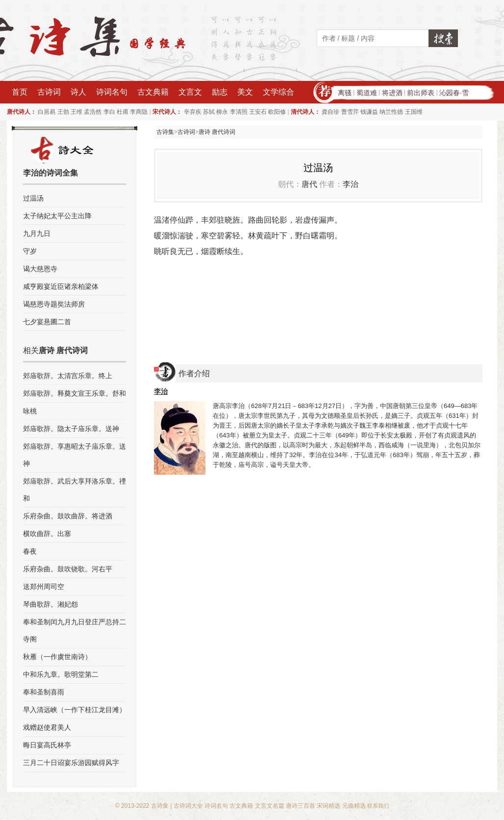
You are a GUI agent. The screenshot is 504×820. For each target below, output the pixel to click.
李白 (109, 112)
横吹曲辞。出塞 (47, 534)
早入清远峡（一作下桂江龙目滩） (75, 710)
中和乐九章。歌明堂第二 (61, 674)
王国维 (414, 112)
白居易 (47, 112)
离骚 (345, 93)
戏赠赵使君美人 (47, 727)
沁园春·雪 (454, 93)
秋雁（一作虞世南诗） (57, 657)
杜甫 (123, 112)
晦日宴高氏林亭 (47, 745)
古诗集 (165, 132)
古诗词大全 (188, 806)
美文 (245, 92)
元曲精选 (354, 806)
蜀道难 (367, 93)
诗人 (78, 92)
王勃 (63, 112)
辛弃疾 (193, 112)
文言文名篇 (270, 806)
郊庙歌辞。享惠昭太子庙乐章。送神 (75, 455)
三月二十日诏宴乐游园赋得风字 (71, 763)
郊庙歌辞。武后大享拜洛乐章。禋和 (75, 490)
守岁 (30, 251)
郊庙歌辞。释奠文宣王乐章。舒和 (75, 393)
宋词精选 (328, 806)
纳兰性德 (391, 112)
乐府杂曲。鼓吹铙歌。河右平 (68, 569)
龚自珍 (330, 112)
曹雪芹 (350, 112)
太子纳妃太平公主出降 (57, 216)
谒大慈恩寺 (40, 269)
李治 (351, 184)
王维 (76, 112)
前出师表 (421, 93)
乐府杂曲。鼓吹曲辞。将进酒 (68, 516)
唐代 (309, 184)
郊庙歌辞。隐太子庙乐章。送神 (71, 429)
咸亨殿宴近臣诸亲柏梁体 (61, 286)
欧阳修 (277, 112)
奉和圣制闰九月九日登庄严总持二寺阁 (75, 630)
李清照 (239, 112)
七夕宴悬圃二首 (47, 322)
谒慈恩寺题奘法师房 (54, 304)
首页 (20, 92)
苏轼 (209, 112)
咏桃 (30, 411)
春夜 (30, 551)
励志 (220, 92)
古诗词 (49, 92)
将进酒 (392, 93)
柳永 (222, 112)
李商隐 (139, 112)
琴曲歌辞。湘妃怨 (50, 604)
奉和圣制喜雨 (44, 692)
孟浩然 (93, 112)
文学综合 (278, 92)
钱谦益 (369, 112)
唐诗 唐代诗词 (217, 132)
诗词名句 (112, 92)
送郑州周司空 (44, 587)
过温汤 (33, 198)
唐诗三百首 (301, 806)
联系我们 (378, 806)
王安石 (258, 112)
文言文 (190, 92)
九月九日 (37, 233)
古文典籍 (153, 92)
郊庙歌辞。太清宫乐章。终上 (68, 376)
